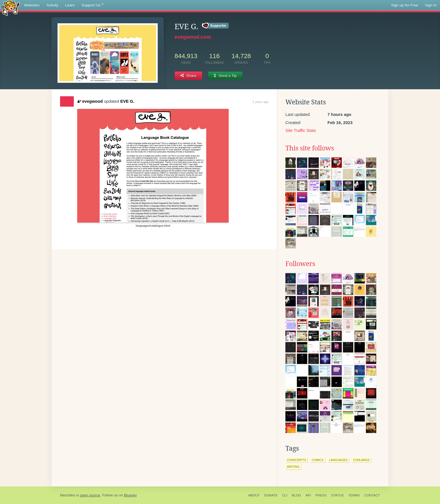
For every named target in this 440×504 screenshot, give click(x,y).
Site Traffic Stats (301, 130)
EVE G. (127, 101)
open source (90, 495)
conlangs (361, 460)
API (308, 495)
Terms (354, 495)
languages (338, 460)
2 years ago (261, 102)
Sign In (431, 5)
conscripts (296, 460)
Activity (52, 5)
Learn (70, 5)
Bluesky (130, 495)
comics (318, 460)
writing (293, 467)
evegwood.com (193, 37)
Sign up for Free (405, 5)
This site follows (310, 148)
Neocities (68, 495)
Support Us (93, 5)
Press (321, 495)
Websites (32, 5)
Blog (296, 495)
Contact (372, 495)
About (254, 495)
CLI (285, 495)
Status (337, 495)
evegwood (90, 101)
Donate (271, 495)
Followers (300, 264)
